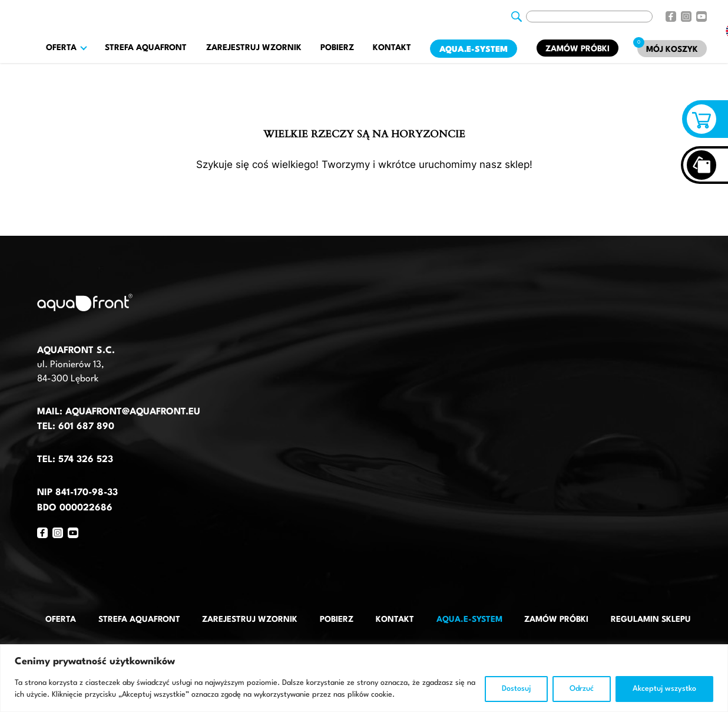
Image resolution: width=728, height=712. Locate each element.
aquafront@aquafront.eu (131, 412)
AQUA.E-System (474, 50)
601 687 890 (86, 427)
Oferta (61, 619)
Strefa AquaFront (146, 48)
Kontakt (392, 48)
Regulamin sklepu (651, 619)
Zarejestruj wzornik (254, 48)
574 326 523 (86, 460)
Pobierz (337, 48)
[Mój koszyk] (672, 49)
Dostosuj (516, 689)
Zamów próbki (578, 49)
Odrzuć (582, 689)
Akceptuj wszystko (664, 689)
